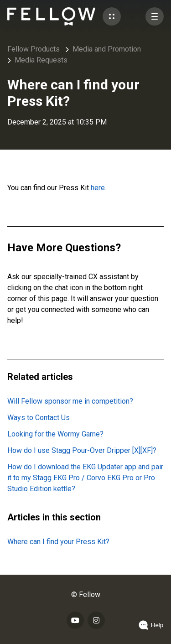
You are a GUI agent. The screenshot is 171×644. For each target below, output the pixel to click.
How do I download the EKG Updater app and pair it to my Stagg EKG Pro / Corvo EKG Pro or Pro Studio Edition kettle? (85, 478)
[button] (112, 16)
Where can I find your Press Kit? (58, 542)
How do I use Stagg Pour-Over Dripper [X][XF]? (82, 450)
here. (98, 188)
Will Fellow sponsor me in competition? (70, 401)
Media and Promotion (107, 49)
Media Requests (41, 60)
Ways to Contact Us (39, 418)
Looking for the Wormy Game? (55, 434)
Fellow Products (34, 49)
